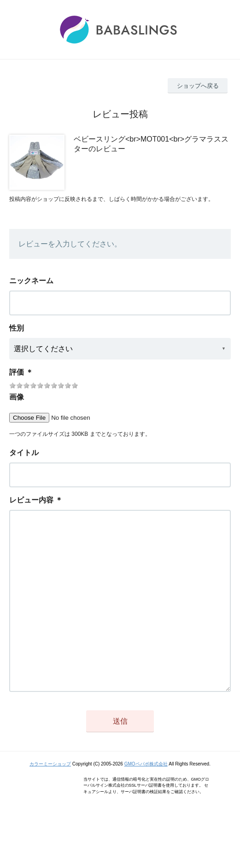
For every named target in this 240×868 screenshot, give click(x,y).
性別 (17, 328)
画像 (17, 397)
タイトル (24, 453)
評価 (17, 372)
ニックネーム (31, 281)
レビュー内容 (31, 500)
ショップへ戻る (198, 86)
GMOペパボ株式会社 (146, 801)
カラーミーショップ (50, 801)
